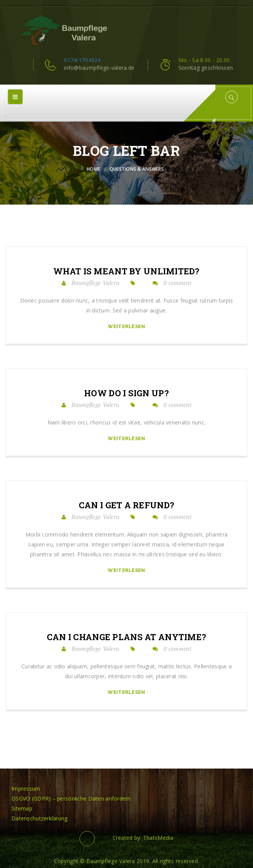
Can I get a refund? (126, 505)
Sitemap (22, 808)
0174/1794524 (82, 60)
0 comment (177, 283)
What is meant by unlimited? (126, 271)
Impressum (26, 789)
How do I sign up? (126, 393)
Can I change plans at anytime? (126, 637)
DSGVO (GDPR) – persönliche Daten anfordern (71, 798)
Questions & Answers (137, 169)
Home (93, 169)
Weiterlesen (126, 326)
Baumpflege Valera (95, 283)
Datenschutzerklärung (40, 818)
